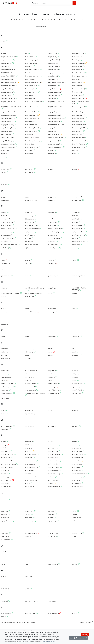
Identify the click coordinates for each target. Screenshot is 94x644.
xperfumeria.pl (5, 589)
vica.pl (26, 564)
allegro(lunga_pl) (29, 89)
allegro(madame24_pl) (78, 89)
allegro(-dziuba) (53, 54)
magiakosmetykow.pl (31, 371)
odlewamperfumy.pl (7, 426)
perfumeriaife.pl (76, 461)
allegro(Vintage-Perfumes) (32, 141)
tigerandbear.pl (52, 536)
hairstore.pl (4, 288)
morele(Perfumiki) (77, 390)
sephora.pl (51, 511)
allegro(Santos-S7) (6, 134)
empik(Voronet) (53, 235)
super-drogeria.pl (76, 518)
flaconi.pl (27, 260)
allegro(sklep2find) (77, 134)
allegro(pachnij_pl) (53, 112)
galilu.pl (27, 276)
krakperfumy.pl (76, 337)
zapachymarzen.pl (53, 613)
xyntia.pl (27, 589)
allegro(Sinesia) (29, 134)
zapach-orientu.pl (6, 613)
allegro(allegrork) (29, 57)
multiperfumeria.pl (53, 393)
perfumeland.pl (5, 451)
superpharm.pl (52, 521)
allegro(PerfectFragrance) (79, 112)
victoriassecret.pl (53, 564)
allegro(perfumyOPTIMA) (79, 128)
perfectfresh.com (6, 448)
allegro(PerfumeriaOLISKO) (56, 118)
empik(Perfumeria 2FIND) (8, 229)
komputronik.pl (52, 337)
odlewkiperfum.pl (30, 426)
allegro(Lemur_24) (53, 86)
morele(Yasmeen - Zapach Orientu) (35, 393)
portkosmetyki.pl (76, 483)
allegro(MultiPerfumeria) (8, 99)
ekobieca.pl (75, 216)
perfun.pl (27, 483)
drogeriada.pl (52, 200)
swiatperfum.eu (76, 521)
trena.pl (74, 536)
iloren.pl (27, 309)
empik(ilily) (75, 222)
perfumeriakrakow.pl (54, 464)
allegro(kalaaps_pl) (77, 82)
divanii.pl (3, 197)
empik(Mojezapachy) (31, 225)
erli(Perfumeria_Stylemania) (9, 245)
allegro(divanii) (29, 66)
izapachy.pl (51, 312)
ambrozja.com (29, 150)
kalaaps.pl (27, 337)
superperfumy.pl (29, 521)
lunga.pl (27, 355)
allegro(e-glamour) (77, 66)
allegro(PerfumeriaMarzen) (32, 118)
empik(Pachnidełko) (77, 225)
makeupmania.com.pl (31, 374)
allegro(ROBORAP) (77, 131)
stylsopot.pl (51, 518)
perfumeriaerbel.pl (30, 461)
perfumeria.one (6, 458)
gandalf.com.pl (52, 276)
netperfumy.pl (29, 410)
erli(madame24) (29, 242)
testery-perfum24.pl (7, 536)
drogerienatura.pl (76, 200)
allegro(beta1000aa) (54, 60)
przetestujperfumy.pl (54, 487)
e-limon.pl (4, 216)
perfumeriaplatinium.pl (31, 467)
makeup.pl (4, 374)
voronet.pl (74, 564)
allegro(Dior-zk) (5, 66)
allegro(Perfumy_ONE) (8, 128)
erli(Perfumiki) (76, 245)
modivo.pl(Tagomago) (7, 387)
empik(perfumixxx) (6, 232)
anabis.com (75, 150)
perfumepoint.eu (53, 451)
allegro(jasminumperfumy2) (33, 82)
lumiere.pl (4, 355)
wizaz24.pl (4, 576)
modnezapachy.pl (30, 387)
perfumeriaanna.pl (6, 461)
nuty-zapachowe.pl (30, 414)
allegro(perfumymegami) (55, 128)
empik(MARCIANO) (6, 225)
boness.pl (74, 169)
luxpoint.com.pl (76, 355)
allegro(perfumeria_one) (8, 118)
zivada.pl (4, 617)
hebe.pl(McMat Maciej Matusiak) (10, 293)
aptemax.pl (4, 154)
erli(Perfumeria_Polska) (78, 242)
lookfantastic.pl (29, 352)
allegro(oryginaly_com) (78, 107)
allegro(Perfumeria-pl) (54, 115)
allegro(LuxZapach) (54, 89)
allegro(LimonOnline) (7, 89)
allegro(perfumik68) (30, 121)
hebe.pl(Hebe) (52, 288)
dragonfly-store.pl (77, 197)
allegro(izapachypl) (53, 79)
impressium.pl (52, 309)
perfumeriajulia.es (30, 464)
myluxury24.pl (5, 398)
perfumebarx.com (77, 448)
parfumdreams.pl (53, 445)
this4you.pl (28, 536)
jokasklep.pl (4, 324)
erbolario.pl (28, 238)
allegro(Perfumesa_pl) (8, 122)
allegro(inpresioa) (30, 79)
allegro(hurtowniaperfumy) (32, 76)
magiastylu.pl (52, 371)
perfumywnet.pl (6, 483)
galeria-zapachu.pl (6, 276)
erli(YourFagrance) (53, 248)
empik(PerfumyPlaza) (78, 232)
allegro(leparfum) (77, 86)
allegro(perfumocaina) (7, 125)
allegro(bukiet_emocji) (31, 63)
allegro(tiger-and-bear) (78, 138)
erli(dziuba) (75, 238)
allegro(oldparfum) (30, 107)
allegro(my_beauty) (30, 99)
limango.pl (51, 349)
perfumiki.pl (4, 474)
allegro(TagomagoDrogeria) (56, 138)
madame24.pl (5, 371)
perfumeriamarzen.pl (78, 464)
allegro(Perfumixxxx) (78, 122)
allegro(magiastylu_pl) (31, 92)
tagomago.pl (5, 533)
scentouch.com (29, 511)
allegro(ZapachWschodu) (55, 147)
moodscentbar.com (30, 390)
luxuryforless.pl (5, 358)
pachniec (51, 442)
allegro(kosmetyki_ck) (31, 86)
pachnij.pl (74, 442)
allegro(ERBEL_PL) (53, 70)
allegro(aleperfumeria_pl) (8, 57)
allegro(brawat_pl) (6, 63)
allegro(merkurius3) (7, 95)
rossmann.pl (5, 499)
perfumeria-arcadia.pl (7, 455)
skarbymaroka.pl (6, 514)
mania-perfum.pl (29, 377)
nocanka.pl (75, 410)
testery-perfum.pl (77, 533)
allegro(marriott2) (77, 92)
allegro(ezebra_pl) (77, 70)
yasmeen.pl (4, 601)
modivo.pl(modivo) (53, 384)
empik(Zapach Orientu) (8, 238)
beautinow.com (29, 169)
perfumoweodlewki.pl (54, 474)
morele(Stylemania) (7, 393)
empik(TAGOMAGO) (30, 235)
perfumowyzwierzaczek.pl (79, 474)
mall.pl (50, 374)
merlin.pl (74, 380)
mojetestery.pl (52, 387)
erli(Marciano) (52, 242)
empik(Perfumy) (29, 232)
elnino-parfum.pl (29, 219)
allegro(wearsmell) (53, 141)
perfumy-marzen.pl (30, 477)
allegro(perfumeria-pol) (78, 115)
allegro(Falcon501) (6, 73)
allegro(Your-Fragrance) (78, 144)
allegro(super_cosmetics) (32, 138)
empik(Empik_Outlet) (7, 222)
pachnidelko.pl (29, 442)
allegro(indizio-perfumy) (8, 79)
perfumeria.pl (28, 458)
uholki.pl (3, 552)
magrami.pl (75, 371)
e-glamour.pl (75, 213)
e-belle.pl (4, 213)
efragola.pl (51, 216)
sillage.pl (74, 511)
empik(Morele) (52, 225)
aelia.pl (27, 54)
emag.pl (50, 219)
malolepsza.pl (76, 374)
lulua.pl (74, 352)
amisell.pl (51, 150)
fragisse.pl (51, 260)
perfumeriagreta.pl (53, 461)
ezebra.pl (74, 248)
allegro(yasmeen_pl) (54, 144)
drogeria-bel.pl (5, 200)
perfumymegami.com (31, 480)
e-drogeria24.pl (29, 213)
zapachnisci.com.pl (30, 613)
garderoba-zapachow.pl (78, 276)
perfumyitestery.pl (6, 480)
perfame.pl (75, 445)
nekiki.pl (3, 411)
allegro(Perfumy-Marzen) (79, 125)
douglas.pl (51, 197)
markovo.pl (75, 377)
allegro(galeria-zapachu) (55, 73)
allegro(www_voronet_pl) (79, 141)
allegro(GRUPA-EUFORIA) (8, 76)
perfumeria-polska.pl (78, 455)
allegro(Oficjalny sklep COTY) (56, 102)
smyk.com (28, 514)
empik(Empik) (76, 219)
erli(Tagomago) (29, 248)
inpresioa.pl (4, 312)
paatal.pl (3, 442)
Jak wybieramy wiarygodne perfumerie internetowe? (19, 622)
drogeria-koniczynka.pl (31, 200)
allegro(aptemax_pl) (7, 60)
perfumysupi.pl (76, 480)
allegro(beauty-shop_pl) (31, 60)
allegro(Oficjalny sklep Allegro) (33, 102)
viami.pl (3, 564)
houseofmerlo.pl (29, 296)
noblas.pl (51, 410)
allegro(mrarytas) (77, 95)
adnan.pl (3, 53)
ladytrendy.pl (5, 349)
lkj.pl (73, 349)
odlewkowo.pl (52, 426)
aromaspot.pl (52, 154)
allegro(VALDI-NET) (6, 141)
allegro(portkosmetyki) (31, 131)
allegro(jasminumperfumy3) (56, 82)
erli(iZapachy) (5, 242)
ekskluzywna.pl (5, 219)
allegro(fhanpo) (29, 73)
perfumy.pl (51, 477)
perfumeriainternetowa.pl (8, 464)
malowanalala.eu (6, 377)
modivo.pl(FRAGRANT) (7, 384)
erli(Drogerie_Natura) (54, 238)
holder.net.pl (75, 293)
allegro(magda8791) (7, 92)
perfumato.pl (52, 448)
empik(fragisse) (29, 222)
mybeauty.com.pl (76, 393)
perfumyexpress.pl (77, 477)
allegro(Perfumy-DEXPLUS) (56, 125)
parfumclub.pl (29, 445)
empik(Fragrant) (53, 222)
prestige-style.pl (29, 487)
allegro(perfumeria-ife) (31, 115)
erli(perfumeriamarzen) (31, 245)
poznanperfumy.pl (6, 487)
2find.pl (3, 41)
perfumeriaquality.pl (54, 467)
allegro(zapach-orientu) (31, 147)
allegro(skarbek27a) (54, 134)
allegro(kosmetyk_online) (8, 86)
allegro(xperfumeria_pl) (8, 144)
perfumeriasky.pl (76, 467)
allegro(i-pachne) (53, 76)
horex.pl (3, 296)
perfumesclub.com (53, 471)
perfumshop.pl (5, 477)
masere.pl (4, 380)
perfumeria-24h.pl (77, 451)
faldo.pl (3, 260)
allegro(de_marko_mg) (78, 63)
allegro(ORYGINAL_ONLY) (55, 107)
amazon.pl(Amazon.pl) (78, 147)
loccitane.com (5, 352)
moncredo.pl (5, 390)
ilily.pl (3, 309)
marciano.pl (51, 377)
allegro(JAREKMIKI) (77, 79)
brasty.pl (3, 172)
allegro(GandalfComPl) (78, 73)
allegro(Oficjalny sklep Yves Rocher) (11, 107)
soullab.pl (74, 514)
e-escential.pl (52, 213)
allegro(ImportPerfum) (78, 76)
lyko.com (27, 358)
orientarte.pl (75, 426)
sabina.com (4, 511)
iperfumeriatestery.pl (31, 312)
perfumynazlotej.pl (53, 480)
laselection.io (28, 349)
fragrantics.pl (52, 263)
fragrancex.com (6, 263)
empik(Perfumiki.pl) (77, 229)
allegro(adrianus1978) (78, 54)
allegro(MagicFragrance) (55, 92)
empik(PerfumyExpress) (55, 232)
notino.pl (3, 414)
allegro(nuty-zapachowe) (8, 102)
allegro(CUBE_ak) (53, 63)
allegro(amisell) (52, 57)
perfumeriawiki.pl (30, 470)
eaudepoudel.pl (29, 216)
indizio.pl (74, 309)
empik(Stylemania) (6, 235)
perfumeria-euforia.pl (54, 455)
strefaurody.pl (5, 518)
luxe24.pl (51, 355)
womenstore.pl (29, 576)
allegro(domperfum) (54, 66)
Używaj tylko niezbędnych (79, 638)
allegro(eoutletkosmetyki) (32, 70)
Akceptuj (85, 635)
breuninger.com (29, 172)
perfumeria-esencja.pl (31, 455)
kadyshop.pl (4, 336)
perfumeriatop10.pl (7, 470)
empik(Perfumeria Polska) (32, 229)
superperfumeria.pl (7, 521)
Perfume (9, 3)
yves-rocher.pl (52, 601)
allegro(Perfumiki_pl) (54, 122)
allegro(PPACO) (53, 131)
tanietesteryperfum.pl (31, 533)
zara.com (74, 613)
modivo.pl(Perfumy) (77, 384)
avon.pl (3, 157)
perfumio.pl (28, 474)
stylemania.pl (28, 518)
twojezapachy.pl (6, 540)
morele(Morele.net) (54, 390)
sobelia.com (51, 514)
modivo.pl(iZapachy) (30, 384)
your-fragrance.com (30, 601)
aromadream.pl (29, 154)
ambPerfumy (5, 150)
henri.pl (50, 293)
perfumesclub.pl (76, 471)
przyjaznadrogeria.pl (77, 487)
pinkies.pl (51, 483)
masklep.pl (28, 380)
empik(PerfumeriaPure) (55, 229)
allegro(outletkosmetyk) (8, 112)
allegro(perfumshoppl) (31, 125)
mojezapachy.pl (76, 387)
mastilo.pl (51, 380)
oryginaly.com (5, 429)
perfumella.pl (28, 451)
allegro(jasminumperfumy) (9, 82)
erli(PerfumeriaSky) (54, 245)
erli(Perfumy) (5, 248)
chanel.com (4, 185)
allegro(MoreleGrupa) (54, 95)
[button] (91, 3)
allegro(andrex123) (77, 57)
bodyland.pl (51, 169)
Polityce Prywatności (48, 642)
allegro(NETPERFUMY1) (78, 99)
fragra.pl (74, 260)
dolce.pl (27, 197)
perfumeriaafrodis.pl (77, 458)
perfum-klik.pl (29, 448)
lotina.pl (50, 352)
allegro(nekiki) (52, 99)
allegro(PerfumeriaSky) (78, 118)
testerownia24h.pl (53, 533)
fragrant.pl (28, 263)
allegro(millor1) (29, 95)
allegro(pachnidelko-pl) (31, 112)
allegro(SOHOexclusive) (8, 138)
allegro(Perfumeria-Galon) (9, 115)
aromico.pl (75, 154)
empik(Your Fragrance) (78, 235)
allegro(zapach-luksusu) (8, 147)
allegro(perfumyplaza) (7, 131)
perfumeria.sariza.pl (54, 458)
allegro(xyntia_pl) (30, 144)
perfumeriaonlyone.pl (7, 467)
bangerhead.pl (5, 169)
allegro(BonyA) (76, 60)
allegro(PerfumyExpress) (32, 128)
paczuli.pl (4, 445)
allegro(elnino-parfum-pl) (8, 70)
